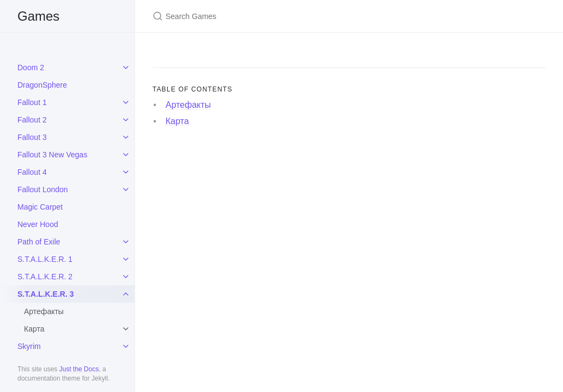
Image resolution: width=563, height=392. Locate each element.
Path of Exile (39, 242)
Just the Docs (79, 369)
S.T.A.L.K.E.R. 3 (45, 294)
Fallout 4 (32, 172)
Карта (34, 329)
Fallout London (43, 189)
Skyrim (29, 346)
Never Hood (38, 224)
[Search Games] (281, 16)
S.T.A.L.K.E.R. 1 (45, 259)
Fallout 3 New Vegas (52, 155)
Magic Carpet (40, 207)
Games (38, 16)
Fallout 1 (32, 102)
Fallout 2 (32, 120)
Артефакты (44, 311)
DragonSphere (42, 85)
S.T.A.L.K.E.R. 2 (45, 277)
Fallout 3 (32, 137)
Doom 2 (31, 68)
